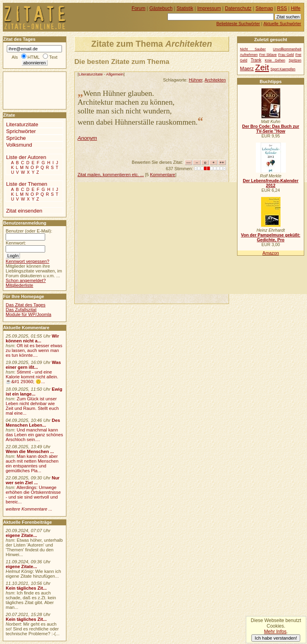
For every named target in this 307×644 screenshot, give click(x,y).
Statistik (185, 8)
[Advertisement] (192, 238)
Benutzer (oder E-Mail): (29, 231)
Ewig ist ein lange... (34, 392)
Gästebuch (161, 8)
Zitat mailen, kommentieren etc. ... (111, 175)
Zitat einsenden (24, 211)
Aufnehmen (249, 55)
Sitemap (264, 8)
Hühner (195, 80)
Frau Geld (286, 55)
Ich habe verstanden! (276, 638)
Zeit (262, 67)
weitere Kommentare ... (29, 509)
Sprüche (16, 138)
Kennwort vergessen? (27, 261)
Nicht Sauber (253, 49)
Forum (139, 8)
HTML (34, 57)
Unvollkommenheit (287, 49)
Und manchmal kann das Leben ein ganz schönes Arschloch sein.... (34, 435)
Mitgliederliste (19, 285)
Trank (256, 60)
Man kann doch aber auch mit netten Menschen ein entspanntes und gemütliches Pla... (32, 463)
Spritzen (295, 60)
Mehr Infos (275, 632)
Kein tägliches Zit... (26, 588)
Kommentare (162, 175)
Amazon (270, 253)
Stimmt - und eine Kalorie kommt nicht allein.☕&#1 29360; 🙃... (32, 377)
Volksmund (19, 145)
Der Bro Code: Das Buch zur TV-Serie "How (271, 129)
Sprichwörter (21, 131)
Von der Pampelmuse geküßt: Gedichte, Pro (271, 237)
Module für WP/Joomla (28, 314)
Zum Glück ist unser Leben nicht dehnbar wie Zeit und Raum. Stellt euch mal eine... (32, 406)
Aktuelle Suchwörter (282, 24)
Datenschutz (238, 8)
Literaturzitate (91, 74)
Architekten (215, 80)
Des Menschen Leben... (33, 423)
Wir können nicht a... (32, 338)
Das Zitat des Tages (25, 305)
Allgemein (115, 74)
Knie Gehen (275, 60)
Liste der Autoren (26, 157)
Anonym (87, 138)
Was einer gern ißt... (33, 365)
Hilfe (296, 8)
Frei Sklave (268, 55)
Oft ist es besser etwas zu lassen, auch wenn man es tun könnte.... (34, 350)
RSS (282, 8)
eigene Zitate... (21, 535)
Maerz (247, 69)
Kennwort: (16, 243)
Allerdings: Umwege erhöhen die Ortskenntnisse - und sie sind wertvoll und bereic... (33, 495)
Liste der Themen (27, 184)
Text (53, 57)
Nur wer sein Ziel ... (33, 480)
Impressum (209, 8)
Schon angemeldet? (26, 280)
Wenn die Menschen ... (30, 451)
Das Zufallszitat (21, 310)
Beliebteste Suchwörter (238, 24)
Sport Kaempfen (283, 69)
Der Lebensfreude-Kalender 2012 (270, 183)
